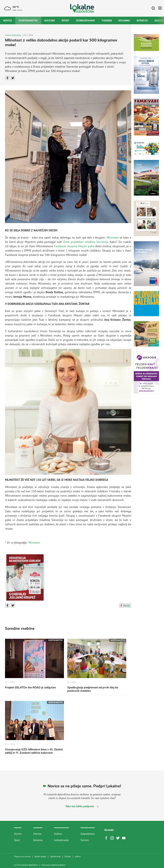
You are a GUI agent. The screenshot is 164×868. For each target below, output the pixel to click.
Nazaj (125, 605)
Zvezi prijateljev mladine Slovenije (86, 242)
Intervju (142, 20)
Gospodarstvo (28, 20)
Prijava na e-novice (22, 857)
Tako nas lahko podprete (82, 806)
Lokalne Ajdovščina (13, 35)
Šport (65, 20)
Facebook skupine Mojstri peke (74, 246)
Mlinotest (113, 237)
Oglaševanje (55, 857)
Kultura (50, 20)
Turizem (107, 20)
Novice (8, 20)
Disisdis (68, 857)
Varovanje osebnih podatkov (54, 865)
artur (78, 857)
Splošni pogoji (40, 857)
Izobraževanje (85, 20)
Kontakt (109, 830)
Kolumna (124, 20)
